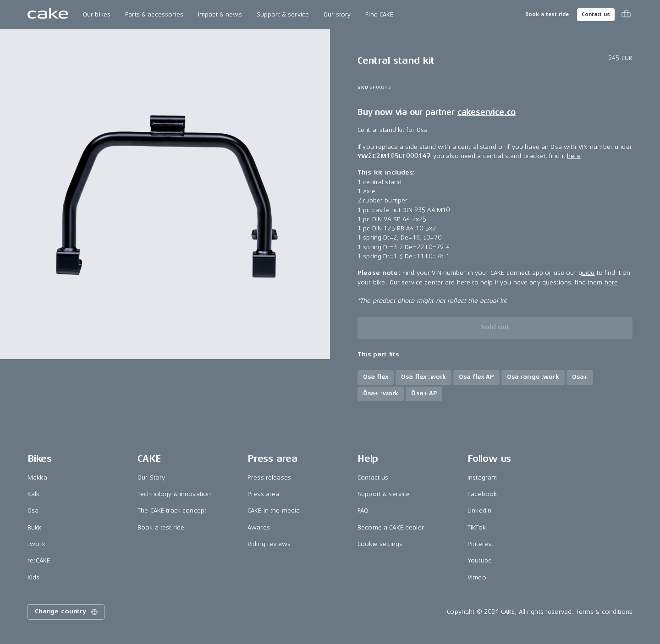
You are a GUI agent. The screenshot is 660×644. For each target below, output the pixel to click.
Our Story (151, 478)
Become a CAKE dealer (391, 527)
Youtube (480, 560)
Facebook (482, 494)
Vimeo (477, 577)
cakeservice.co (487, 112)
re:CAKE (39, 560)
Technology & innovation (174, 494)
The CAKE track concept (172, 510)
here (574, 156)
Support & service (283, 14)
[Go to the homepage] (48, 15)
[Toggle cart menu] (626, 15)
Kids (34, 577)
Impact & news (220, 14)
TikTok (477, 527)
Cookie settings (380, 544)
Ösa (33, 510)
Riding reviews (269, 544)
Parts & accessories (154, 14)
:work (36, 544)
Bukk (35, 527)
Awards (259, 527)
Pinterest (480, 544)
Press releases (269, 478)
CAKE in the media (274, 510)
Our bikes (97, 14)
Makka (37, 478)
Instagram (482, 478)
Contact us (596, 14)
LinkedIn (479, 510)
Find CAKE (379, 14)
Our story (337, 14)
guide (587, 273)
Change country (67, 612)
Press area (263, 494)
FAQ (363, 510)
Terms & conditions (604, 612)
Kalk (34, 494)
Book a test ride (547, 14)
